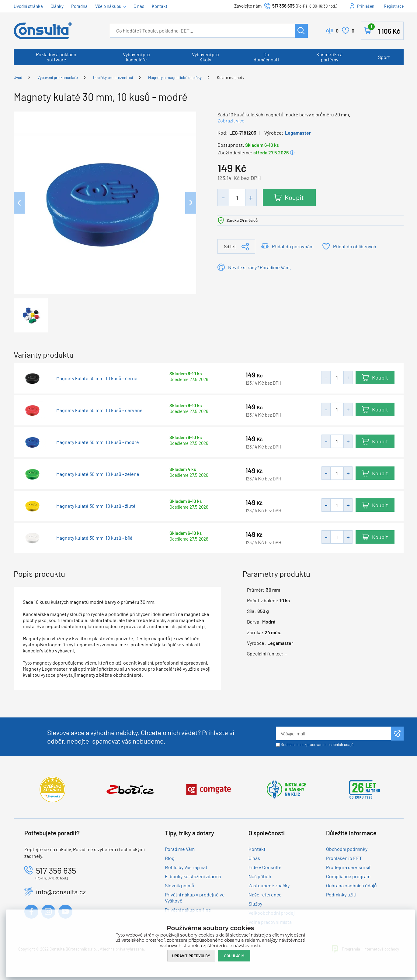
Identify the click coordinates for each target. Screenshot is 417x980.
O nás (139, 6)
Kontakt (160, 6)
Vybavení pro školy (205, 57)
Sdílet (230, 246)
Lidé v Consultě (265, 867)
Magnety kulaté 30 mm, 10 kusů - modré (98, 442)
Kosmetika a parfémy (329, 57)
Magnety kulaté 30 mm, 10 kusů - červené (99, 410)
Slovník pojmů (180, 885)
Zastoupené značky (269, 885)
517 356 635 (283, 6)
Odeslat (397, 734)
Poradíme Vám (180, 849)
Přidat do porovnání (293, 246)
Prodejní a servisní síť (348, 867)
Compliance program (348, 876)
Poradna (79, 6)
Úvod (18, 77)
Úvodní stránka (28, 6)
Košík (384, 29)
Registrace (394, 6)
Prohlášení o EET (344, 858)
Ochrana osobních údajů (351, 885)
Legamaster (298, 133)
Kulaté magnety (231, 77)
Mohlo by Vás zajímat (186, 867)
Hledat (301, 31)
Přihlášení (366, 6)
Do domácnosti (266, 57)
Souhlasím (234, 956)
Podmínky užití (341, 894)
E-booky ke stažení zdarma (193, 876)
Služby (255, 904)
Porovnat (337, 31)
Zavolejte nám (248, 6)
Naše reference (265, 894)
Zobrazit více (231, 120)
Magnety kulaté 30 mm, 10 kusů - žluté (96, 506)
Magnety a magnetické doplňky (175, 77)
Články (57, 6)
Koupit (295, 197)
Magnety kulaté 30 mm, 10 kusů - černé (97, 378)
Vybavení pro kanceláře (136, 57)
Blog (170, 858)
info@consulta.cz (61, 892)
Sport (384, 57)
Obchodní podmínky (347, 849)
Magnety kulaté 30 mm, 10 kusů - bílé (94, 538)
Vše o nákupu (108, 6)
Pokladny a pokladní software (57, 57)
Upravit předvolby (191, 956)
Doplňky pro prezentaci (113, 77)
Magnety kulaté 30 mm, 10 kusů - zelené (98, 474)
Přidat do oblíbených (355, 246)
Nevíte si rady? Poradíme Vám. (259, 267)
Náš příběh (260, 876)
